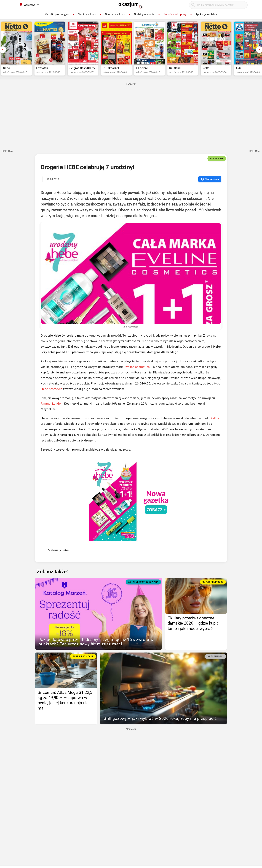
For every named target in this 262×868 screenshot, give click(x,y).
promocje (51, 389)
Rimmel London (52, 404)
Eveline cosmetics (137, 367)
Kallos (215, 418)
